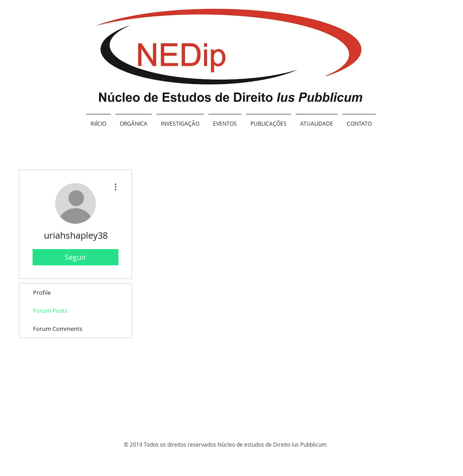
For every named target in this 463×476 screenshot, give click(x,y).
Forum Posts (50, 311)
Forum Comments (58, 329)
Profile (42, 292)
